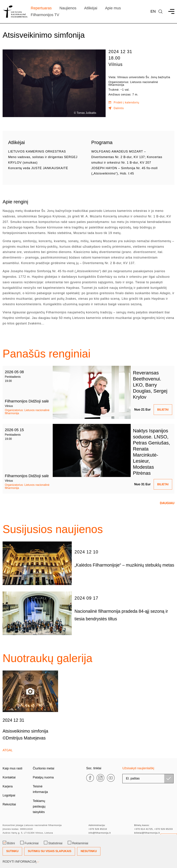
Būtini (9, 843)
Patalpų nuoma (43, 777)
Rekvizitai (9, 804)
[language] (160, 12)
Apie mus (113, 8)
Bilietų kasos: (142, 825)
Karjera (8, 786)
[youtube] (111, 778)
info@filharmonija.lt (100, 833)
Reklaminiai (78, 843)
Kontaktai (9, 777)
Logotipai (9, 795)
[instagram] (100, 778)
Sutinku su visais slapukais (50, 851)
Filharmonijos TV (45, 15)
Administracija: (97, 825)
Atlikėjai (91, 8)
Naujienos (68, 8)
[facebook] (90, 778)
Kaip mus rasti (12, 768)
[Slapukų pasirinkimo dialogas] (88, 851)
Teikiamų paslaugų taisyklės (39, 806)
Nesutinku (89, 851)
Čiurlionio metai (44, 768)
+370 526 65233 (163, 829)
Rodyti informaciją (21, 862)
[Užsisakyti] (169, 779)
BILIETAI (163, 409)
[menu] (170, 12)
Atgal (8, 750)
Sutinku (12, 851)
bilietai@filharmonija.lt (147, 833)
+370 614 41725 (144, 829)
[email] (148, 779)
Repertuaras (41, 8)
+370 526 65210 (98, 829)
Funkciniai (29, 843)
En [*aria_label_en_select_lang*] (153, 11)
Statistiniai (53, 843)
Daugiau (167, 503)
